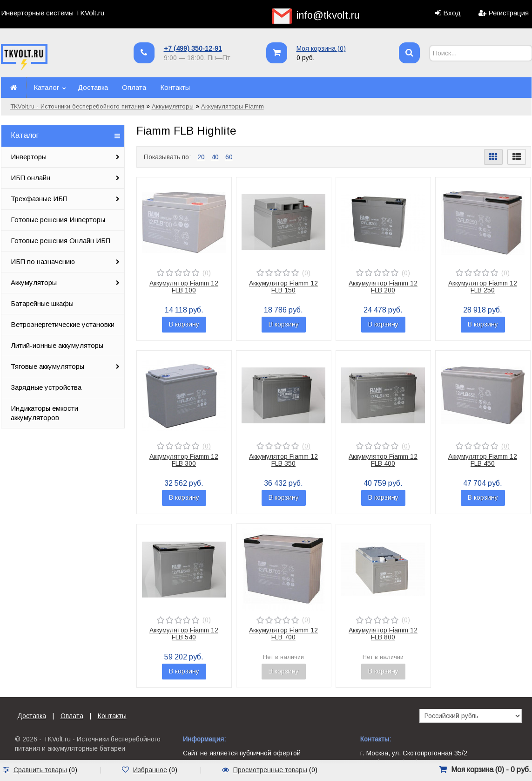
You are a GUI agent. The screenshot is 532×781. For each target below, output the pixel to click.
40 (215, 157)
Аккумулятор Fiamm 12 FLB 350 (283, 460)
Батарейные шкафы (42, 303)
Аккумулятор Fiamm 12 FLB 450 (483, 460)
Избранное (150, 770)
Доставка (93, 87)
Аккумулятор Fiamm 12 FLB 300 (184, 460)
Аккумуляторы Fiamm (232, 106)
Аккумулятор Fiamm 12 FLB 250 (483, 287)
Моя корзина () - (491, 770)
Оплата (134, 87)
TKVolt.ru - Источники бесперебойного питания (77, 106)
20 (201, 157)
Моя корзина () (321, 48)
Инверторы (29, 157)
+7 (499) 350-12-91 (193, 48)
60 (229, 157)
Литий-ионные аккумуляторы (57, 345)
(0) (207, 273)
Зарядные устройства (46, 387)
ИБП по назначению (43, 261)
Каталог (46, 87)
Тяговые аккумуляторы (47, 366)
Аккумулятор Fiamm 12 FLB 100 (184, 287)
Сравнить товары (40, 770)
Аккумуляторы (173, 106)
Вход (452, 13)
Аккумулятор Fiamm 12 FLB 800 (383, 634)
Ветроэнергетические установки (63, 324)
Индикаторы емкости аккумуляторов (44, 413)
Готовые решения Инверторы (58, 220)
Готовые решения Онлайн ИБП (61, 241)
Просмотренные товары (270, 770)
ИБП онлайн (30, 178)
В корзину (184, 324)
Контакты (175, 87)
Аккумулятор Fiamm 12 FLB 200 (383, 287)
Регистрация (508, 13)
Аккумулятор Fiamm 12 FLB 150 (283, 287)
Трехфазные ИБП (39, 199)
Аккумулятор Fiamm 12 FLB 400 (383, 460)
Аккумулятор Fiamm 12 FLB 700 (283, 634)
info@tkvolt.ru (328, 15)
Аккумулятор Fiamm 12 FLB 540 (184, 634)
